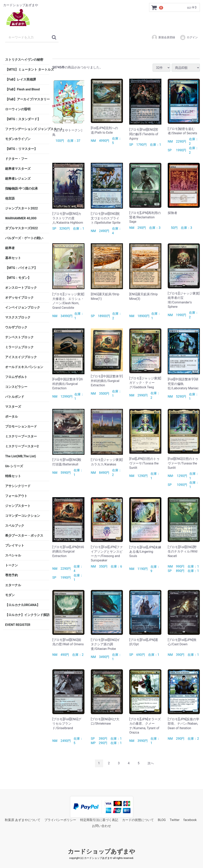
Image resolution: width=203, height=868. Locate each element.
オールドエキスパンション (24, 367)
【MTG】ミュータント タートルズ (27, 70)
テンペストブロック (19, 337)
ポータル (11, 417)
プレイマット (15, 545)
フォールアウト (16, 496)
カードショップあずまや (101, 851)
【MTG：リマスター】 (21, 149)
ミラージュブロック (19, 347)
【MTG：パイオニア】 (21, 268)
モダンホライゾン (18, 139)
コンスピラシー (16, 387)
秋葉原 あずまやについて (23, 820)
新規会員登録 (163, 37)
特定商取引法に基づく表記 (99, 820)
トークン (11, 565)
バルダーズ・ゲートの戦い (24, 238)
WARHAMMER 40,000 (21, 218)
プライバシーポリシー (60, 820)
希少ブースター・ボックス (24, 536)
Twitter (175, 820)
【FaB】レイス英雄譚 (21, 79)
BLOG (162, 820)
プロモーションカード (21, 426)
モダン (10, 595)
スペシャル (13, 555)
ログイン (189, 37)
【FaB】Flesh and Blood (22, 89)
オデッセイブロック (19, 298)
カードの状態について (138, 820)
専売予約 (11, 575)
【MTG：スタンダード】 (23, 119)
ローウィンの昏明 (18, 109)
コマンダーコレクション (23, 516)
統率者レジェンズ (18, 179)
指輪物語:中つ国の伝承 (22, 188)
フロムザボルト (16, 377)
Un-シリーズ (14, 466)
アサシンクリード (18, 486)
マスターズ (13, 407)
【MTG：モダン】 (18, 278)
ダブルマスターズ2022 (22, 228)
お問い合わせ (101, 826)
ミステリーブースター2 (22, 446)
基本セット (13, 258)
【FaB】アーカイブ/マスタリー (27, 99)
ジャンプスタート (18, 506)
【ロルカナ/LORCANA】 (23, 605)
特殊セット (13, 476)
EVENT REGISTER (18, 625)
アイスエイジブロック (21, 357)
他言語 (10, 198)
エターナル (13, 585)
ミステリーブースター (21, 436)
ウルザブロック (16, 327)
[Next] (151, 763)
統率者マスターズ (18, 169)
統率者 (10, 248)
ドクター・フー (16, 159)
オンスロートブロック (21, 288)
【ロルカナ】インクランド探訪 (27, 615)
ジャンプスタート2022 (22, 208)
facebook (190, 820)
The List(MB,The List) (21, 456)
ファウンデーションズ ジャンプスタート (27, 129)
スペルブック (15, 526)
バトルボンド (15, 397)
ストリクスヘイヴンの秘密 (24, 60)
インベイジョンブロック (23, 307)
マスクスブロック (18, 317)
